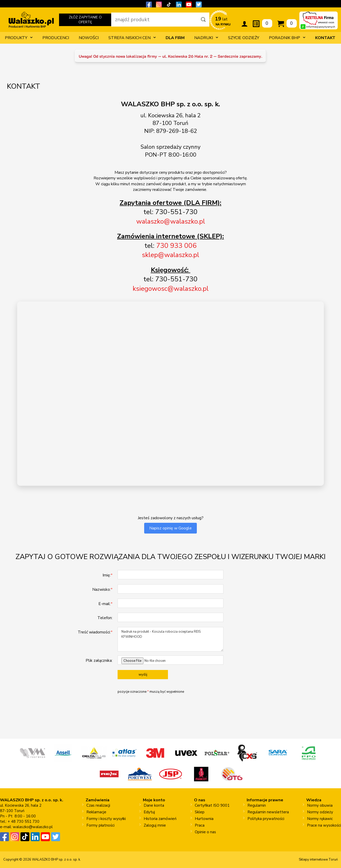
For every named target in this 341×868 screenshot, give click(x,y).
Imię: (107, 575)
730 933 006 (176, 246)
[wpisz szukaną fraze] (154, 20)
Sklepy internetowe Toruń (318, 860)
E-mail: (105, 604)
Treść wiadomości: (95, 632)
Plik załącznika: (99, 661)
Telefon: (105, 618)
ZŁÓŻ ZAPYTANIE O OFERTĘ (85, 20)
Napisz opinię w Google (170, 528)
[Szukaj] (203, 20)
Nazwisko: (102, 589)
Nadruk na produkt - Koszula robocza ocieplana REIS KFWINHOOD (170, 639)
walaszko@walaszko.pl (33, 827)
